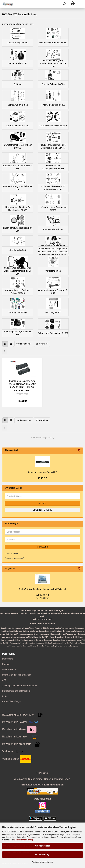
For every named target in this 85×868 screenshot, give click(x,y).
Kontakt (6, 664)
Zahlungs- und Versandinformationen (20, 686)
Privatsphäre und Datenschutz (16, 691)
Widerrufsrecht (9, 669)
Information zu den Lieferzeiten (17, 675)
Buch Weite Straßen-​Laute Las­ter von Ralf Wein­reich (42, 589)
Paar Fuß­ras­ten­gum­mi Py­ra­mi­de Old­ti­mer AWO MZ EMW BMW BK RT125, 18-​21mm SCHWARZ (22, 384)
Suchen (43, 503)
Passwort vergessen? (15, 558)
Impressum (7, 659)
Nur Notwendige (42, 855)
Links (5, 696)
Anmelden (43, 547)
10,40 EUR (43, 478)
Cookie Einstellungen (12, 701)
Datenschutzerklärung (23, 840)
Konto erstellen (12, 554)
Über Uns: (42, 773)
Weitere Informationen (43, 862)
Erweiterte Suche (43, 510)
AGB (4, 680)
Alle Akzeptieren (42, 846)
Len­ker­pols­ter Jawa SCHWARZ (42, 472)
